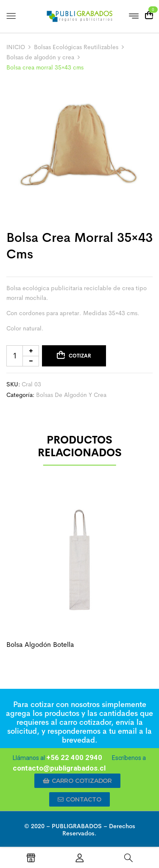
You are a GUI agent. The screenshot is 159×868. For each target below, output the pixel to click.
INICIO (16, 47)
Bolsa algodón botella (40, 645)
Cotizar (80, 356)
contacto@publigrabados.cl (59, 768)
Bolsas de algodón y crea (40, 57)
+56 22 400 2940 (74, 757)
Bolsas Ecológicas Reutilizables (76, 47)
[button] (77, 781)
